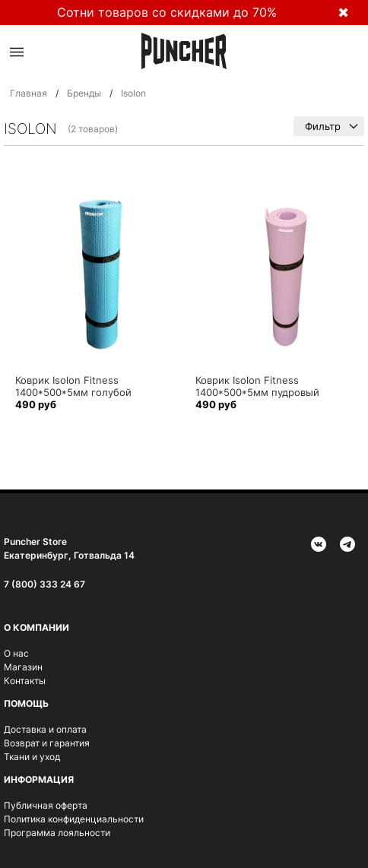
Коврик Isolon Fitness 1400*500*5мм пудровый (257, 386)
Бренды (84, 93)
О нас (16, 653)
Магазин (23, 667)
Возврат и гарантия (47, 743)
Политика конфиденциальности (74, 819)
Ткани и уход (32, 757)
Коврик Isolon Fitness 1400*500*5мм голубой (73, 386)
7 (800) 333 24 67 (44, 584)
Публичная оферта (46, 805)
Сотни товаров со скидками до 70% (167, 12)
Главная (29, 93)
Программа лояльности (57, 833)
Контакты (25, 681)
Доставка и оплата (45, 729)
